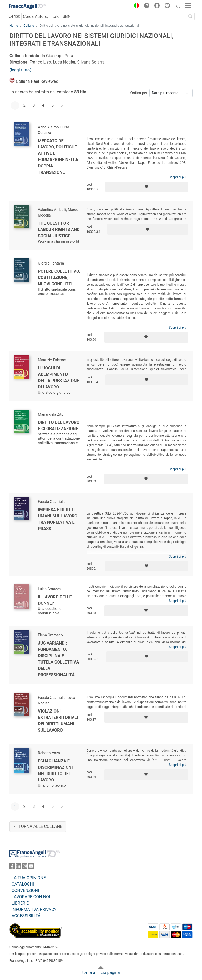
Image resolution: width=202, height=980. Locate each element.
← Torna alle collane (38, 826)
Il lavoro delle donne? (55, 600)
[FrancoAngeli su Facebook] (12, 867)
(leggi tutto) (20, 70)
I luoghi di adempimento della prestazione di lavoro (59, 378)
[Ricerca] (190, 16)
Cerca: (14, 16)
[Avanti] (62, 105)
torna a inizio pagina (101, 972)
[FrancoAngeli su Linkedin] (18, 867)
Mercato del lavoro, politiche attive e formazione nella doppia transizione (58, 157)
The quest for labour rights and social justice (59, 230)
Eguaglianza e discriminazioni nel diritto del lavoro (55, 770)
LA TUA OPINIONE (29, 878)
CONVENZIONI (25, 890)
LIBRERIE (20, 903)
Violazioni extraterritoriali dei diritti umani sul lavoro (58, 721)
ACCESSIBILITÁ (26, 916)
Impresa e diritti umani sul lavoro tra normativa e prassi (58, 519)
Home (14, 26)
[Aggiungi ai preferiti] (147, 187)
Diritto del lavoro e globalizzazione (59, 426)
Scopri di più (178, 177)
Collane (29, 26)
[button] (135, 6)
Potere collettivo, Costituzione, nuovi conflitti (59, 278)
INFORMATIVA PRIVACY (34, 909)
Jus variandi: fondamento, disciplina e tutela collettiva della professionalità (58, 659)
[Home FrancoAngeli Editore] (27, 6)
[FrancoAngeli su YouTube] (31, 867)
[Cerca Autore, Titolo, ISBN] (104, 16)
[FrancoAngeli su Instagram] (25, 867)
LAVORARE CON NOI (31, 897)
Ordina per (139, 93)
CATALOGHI (23, 884)
